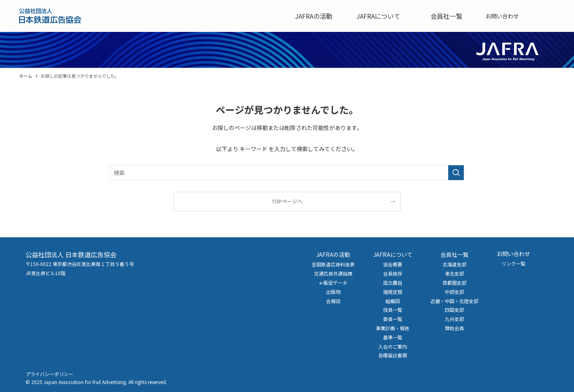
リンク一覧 (513, 263)
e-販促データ (333, 283)
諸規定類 (393, 292)
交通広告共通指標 (333, 273)
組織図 (393, 301)
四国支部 (454, 310)
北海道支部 (454, 264)
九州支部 (454, 319)
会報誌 (333, 301)
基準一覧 (393, 337)
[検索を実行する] (456, 173)
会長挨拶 (393, 273)
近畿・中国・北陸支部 (454, 301)
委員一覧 (393, 319)
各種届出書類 (393, 355)
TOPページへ (287, 201)
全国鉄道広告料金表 (333, 264)
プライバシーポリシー (49, 374)
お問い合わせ (513, 254)
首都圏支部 (454, 283)
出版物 (333, 292)
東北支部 (454, 273)
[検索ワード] (287, 173)
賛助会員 (454, 328)
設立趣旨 (393, 283)
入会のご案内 (393, 346)
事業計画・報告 (393, 328)
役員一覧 (393, 310)
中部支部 (454, 292)
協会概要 (393, 264)
